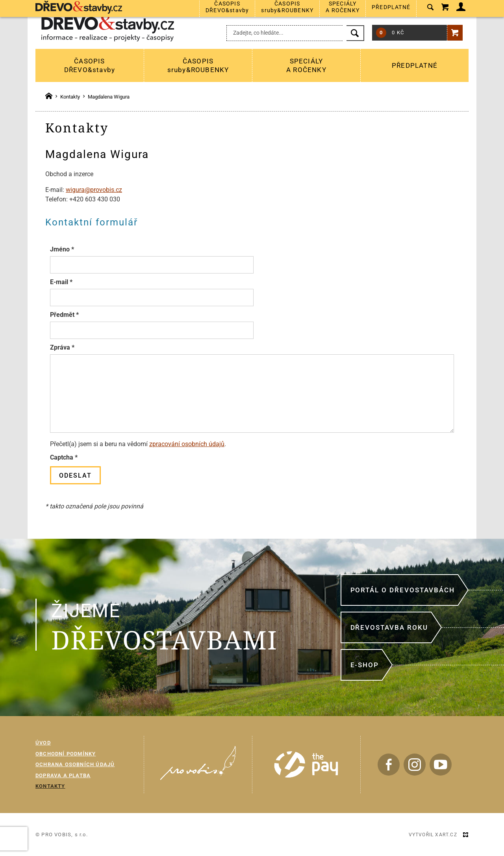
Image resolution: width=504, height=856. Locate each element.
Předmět (64, 315)
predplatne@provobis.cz (270, 12)
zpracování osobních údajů (187, 444)
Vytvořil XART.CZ (433, 835)
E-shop (364, 665)
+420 (339, 12)
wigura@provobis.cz (94, 190)
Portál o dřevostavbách (402, 590)
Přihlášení (447, 12)
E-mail (61, 282)
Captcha (64, 457)
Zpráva (62, 347)
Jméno (62, 249)
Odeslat (75, 475)
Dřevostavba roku (389, 627)
